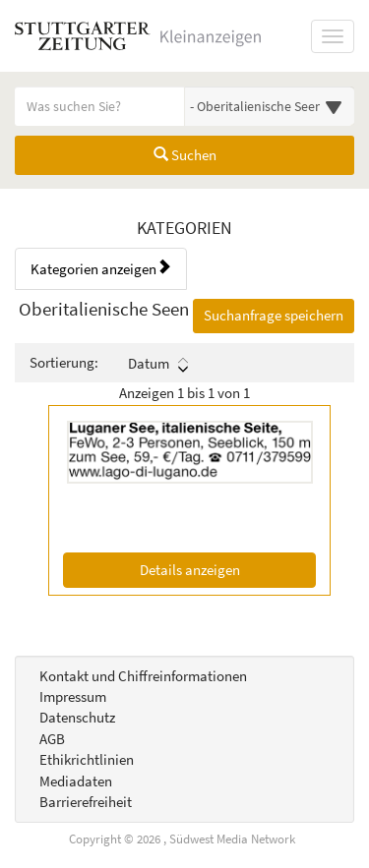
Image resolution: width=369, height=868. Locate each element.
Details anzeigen (228, 569)
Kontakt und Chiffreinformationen (143, 676)
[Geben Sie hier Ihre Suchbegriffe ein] (100, 106)
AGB (52, 739)
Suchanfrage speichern (274, 315)
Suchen (185, 155)
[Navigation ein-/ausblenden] (333, 36)
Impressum (73, 696)
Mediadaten (76, 781)
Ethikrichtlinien (87, 759)
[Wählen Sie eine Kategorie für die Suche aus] (270, 106)
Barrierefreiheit (86, 802)
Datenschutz (77, 717)
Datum (158, 364)
